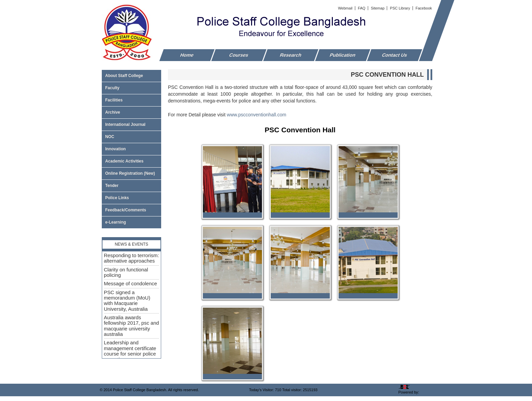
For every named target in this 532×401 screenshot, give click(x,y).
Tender (131, 186)
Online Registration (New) (130, 173)
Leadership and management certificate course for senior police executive (130, 351)
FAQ (362, 8)
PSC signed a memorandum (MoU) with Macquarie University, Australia (127, 301)
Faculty (131, 88)
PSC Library (400, 8)
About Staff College (131, 76)
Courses (239, 55)
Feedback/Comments (126, 210)
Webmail (346, 8)
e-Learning (116, 222)
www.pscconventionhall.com (257, 115)
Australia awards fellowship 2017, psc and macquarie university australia (131, 326)
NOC (110, 137)
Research (291, 55)
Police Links (117, 198)
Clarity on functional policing (126, 272)
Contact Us (395, 55)
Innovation (116, 149)
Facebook (424, 8)
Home (187, 55)
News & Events (131, 244)
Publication (343, 55)
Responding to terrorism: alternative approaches (131, 258)
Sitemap (378, 8)
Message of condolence (130, 284)
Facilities (131, 100)
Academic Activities (124, 161)
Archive (131, 112)
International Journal (131, 125)
